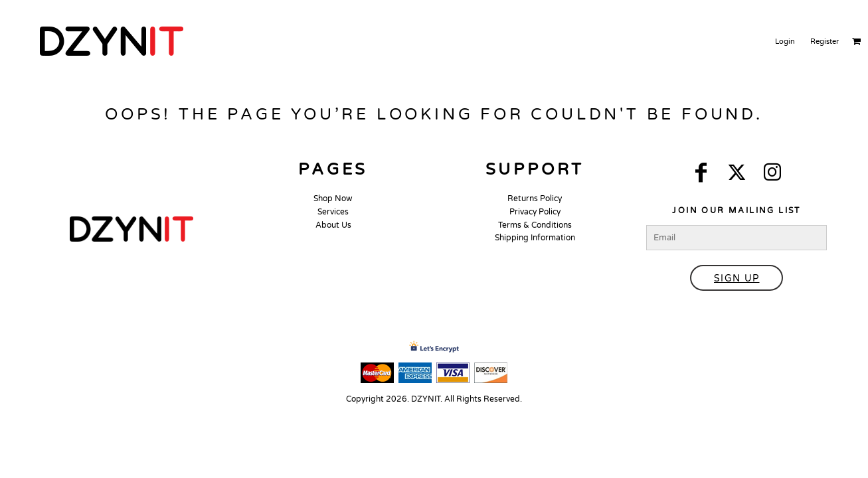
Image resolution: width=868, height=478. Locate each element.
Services (333, 212)
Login (785, 41)
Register (825, 41)
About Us (333, 225)
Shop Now (333, 199)
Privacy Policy (535, 212)
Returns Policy (535, 199)
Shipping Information (535, 238)
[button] (131, 229)
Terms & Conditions (535, 225)
